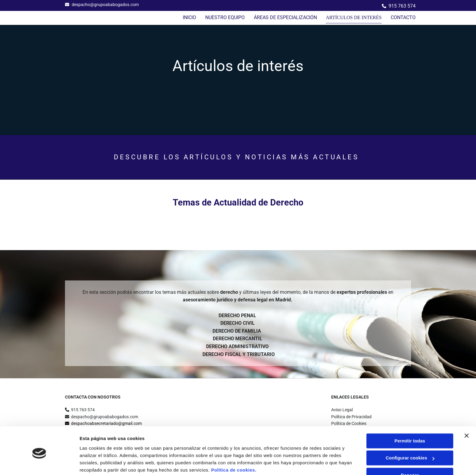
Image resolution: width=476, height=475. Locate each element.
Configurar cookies (410, 434)
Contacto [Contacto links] (403, 17)
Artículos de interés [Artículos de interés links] (355, 17)
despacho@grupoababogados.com (105, 5)
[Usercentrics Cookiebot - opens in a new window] (39, 463)
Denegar (410, 451)
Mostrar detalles (97, 463)
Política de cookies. (234, 446)
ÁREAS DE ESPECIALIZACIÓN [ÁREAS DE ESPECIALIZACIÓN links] (288, 17)
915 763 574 (402, 6)
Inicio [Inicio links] (192, 17)
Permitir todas (410, 417)
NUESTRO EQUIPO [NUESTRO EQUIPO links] (228, 17)
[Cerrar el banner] (467, 412)
